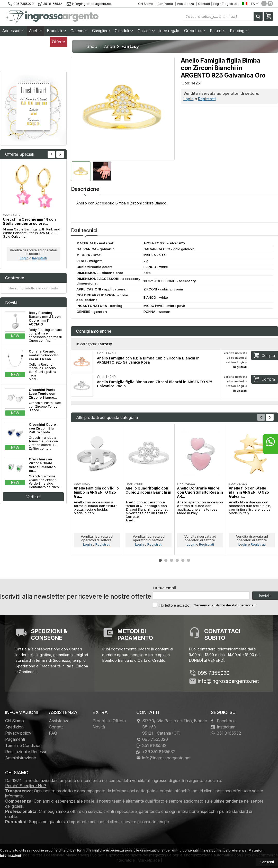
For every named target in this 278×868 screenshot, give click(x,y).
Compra (264, 355)
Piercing (239, 31)
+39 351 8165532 (156, 752)
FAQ (53, 733)
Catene (79, 31)
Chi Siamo (146, 4)
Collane (146, 31)
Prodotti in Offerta (109, 721)
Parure (218, 31)
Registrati (207, 99)
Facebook (223, 721)
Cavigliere (101, 31)
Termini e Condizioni (24, 745)
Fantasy (105, 344)
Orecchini (195, 31)
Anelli (36, 31)
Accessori (13, 31)
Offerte (59, 42)
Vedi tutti (33, 497)
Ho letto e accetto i (173, 605)
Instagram (223, 727)
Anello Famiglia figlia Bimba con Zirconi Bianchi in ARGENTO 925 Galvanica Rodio (155, 384)
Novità (99, 727)
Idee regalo (169, 31)
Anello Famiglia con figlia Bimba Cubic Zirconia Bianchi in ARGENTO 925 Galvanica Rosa (148, 360)
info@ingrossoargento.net (89, 4)
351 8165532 (50, 4)
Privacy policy (18, 733)
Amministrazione (21, 758)
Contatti (204, 4)
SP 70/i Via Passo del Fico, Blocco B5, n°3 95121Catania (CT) (172, 727)
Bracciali (56, 31)
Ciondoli (124, 31)
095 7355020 (21, 4)
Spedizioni (15, 727)
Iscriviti (265, 596)
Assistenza (185, 4)
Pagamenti (15, 739)
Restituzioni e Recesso (26, 752)
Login (189, 99)
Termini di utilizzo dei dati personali (225, 605)
